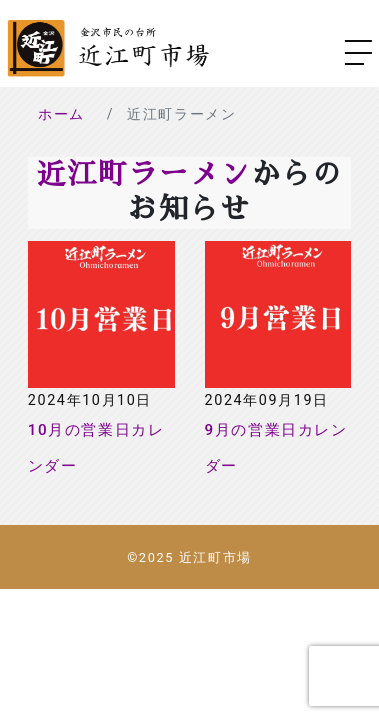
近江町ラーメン (143, 174)
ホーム (61, 114)
